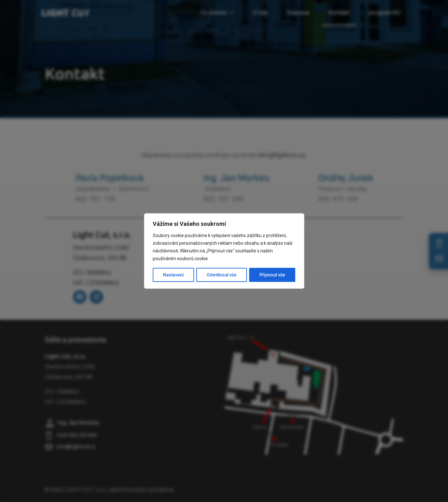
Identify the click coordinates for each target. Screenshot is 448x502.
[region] (224, 251)
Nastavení (173, 275)
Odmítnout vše (221, 275)
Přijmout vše (272, 275)
